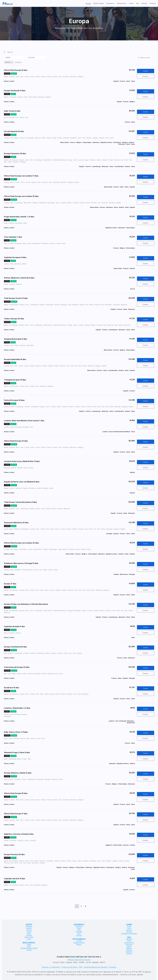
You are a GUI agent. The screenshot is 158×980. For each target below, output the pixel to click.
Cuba (129, 928)
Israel (29, 946)
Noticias (144, 3)
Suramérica (110, 3)
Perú (79, 933)
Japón (129, 946)
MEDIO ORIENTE (29, 943)
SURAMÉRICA (79, 924)
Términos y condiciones (51, 967)
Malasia (129, 948)
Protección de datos (70, 967)
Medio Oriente (99, 3)
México (79, 944)
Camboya (129, 939)
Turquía (29, 950)
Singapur (129, 950)
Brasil (79, 928)
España (29, 928)
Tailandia (129, 952)
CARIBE (129, 924)
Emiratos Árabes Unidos (29, 948)
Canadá (79, 941)
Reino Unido (29, 937)
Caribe (131, 3)
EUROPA (29, 924)
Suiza (29, 939)
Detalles (146, 76)
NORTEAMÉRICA (79, 939)
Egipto (29, 944)
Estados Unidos (79, 943)
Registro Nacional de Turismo (79, 960)
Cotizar (146, 71)
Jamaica (129, 932)
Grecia (29, 932)
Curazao (129, 930)
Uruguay (79, 935)
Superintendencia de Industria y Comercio (100, 967)
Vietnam (129, 953)
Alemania (29, 926)
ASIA (129, 937)
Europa (88, 3)
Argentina (79, 926)
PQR (81, 967)
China (129, 941)
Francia (29, 930)
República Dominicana (129, 933)
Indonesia (129, 944)
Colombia (79, 932)
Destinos (153, 3)
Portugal (29, 935)
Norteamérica (121, 3)
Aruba (129, 926)
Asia (138, 3)
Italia (29, 933)
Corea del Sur (129, 943)
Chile (79, 930)
